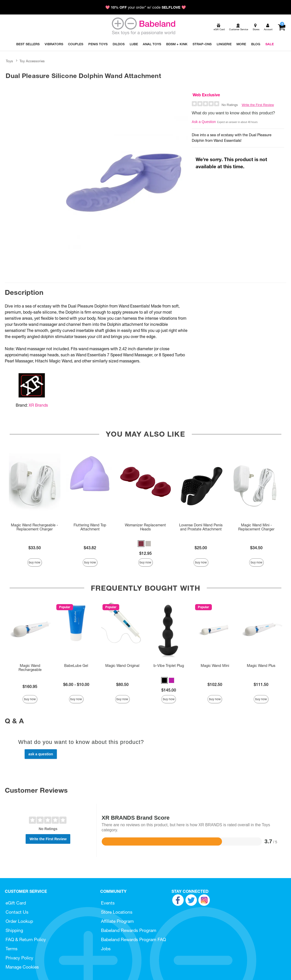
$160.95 (30, 686)
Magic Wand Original (122, 666)
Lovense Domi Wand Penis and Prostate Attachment (201, 527)
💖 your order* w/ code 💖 (146, 7)
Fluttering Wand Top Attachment (90, 527)
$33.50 (35, 548)
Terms (12, 949)
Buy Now (35, 562)
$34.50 (256, 548)
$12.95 (145, 553)
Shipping (14, 930)
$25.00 (201, 548)
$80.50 (122, 684)
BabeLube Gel (76, 666)
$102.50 (215, 684)
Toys (9, 61)
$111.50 (261, 684)
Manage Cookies (22, 967)
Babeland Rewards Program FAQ (133, 939)
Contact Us (17, 912)
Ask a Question (204, 122)
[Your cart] (281, 27)
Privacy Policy (19, 958)
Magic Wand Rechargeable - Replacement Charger (35, 527)
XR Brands (38, 405)
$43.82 (90, 548)
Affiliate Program (117, 921)
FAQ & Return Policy (26, 939)
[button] (141, 544)
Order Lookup (19, 921)
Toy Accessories (32, 61)
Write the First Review (258, 105)
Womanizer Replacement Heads (145, 527)
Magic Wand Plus (261, 666)
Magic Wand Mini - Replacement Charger (256, 527)
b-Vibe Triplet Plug (169, 666)
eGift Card (16, 903)
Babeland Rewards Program (129, 930)
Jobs (106, 949)
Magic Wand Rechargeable (30, 668)
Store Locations (117, 912)
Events (108, 903)
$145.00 (169, 690)
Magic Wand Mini (215, 666)
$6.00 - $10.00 (76, 684)
